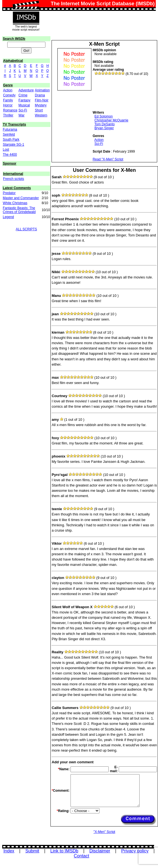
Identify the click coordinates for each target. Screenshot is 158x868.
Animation (42, 90)
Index (9, 851)
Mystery (41, 105)
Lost (6, 150)
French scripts (14, 179)
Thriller (8, 115)
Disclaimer (100, 851)
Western (41, 115)
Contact (82, 856)
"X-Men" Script (104, 832)
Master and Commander (21, 198)
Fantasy (24, 100)
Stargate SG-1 (14, 145)
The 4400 (10, 155)
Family (8, 100)
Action (8, 90)
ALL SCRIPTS (26, 229)
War (21, 115)
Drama (40, 95)
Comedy (9, 95)
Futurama (10, 129)
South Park (11, 140)
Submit (32, 851)
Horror (8, 105)
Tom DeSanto (105, 124)
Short (39, 110)
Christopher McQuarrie (111, 120)
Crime (23, 95)
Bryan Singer (104, 128)
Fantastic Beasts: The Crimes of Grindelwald (19, 210)
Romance (10, 110)
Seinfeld (9, 135)
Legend (8, 217)
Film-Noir (42, 100)
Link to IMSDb (64, 851)
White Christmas (15, 203)
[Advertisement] (114, 93)
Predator (9, 193)
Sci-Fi (23, 110)
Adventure (26, 90)
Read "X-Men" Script (108, 159)
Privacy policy (135, 851)
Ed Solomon (104, 116)
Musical (24, 105)
